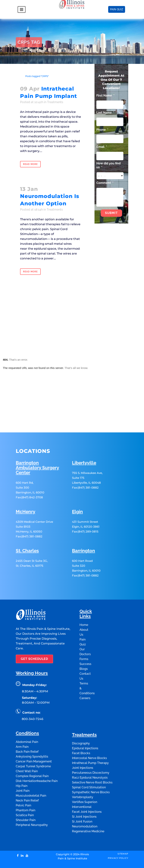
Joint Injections (83, 751)
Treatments (55, 102)
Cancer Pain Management (34, 744)
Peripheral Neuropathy (32, 808)
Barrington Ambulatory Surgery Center (37, 451)
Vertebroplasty (83, 780)
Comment (105, 183)
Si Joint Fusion (82, 805)
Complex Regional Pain (32, 759)
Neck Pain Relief (27, 784)
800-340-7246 (33, 702)
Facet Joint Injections (87, 795)
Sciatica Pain (25, 798)
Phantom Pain (25, 793)
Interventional (82, 790)
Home (19, 76)
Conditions (27, 717)
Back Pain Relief (27, 735)
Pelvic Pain (23, 788)
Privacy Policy (118, 841)
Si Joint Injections (84, 800)
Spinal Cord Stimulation (89, 770)
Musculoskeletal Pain (31, 779)
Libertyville (84, 446)
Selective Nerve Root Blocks (92, 766)
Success (85, 647)
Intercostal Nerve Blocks (89, 741)
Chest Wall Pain (27, 754)
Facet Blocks (81, 736)
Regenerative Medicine (88, 814)
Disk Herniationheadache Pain (37, 764)
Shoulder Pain (26, 803)
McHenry (25, 495)
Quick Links (86, 597)
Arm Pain (22, 730)
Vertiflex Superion (85, 785)
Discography (81, 726)
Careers (85, 681)
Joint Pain (23, 774)
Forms (84, 642)
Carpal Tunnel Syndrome (33, 749)
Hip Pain (22, 769)
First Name (105, 96)
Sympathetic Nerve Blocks (91, 775)
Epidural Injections (85, 731)
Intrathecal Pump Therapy (90, 746)
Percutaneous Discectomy (91, 756)
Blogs (84, 652)
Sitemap (123, 837)
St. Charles (27, 534)
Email (102, 147)
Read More (30, 164)
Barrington (84, 534)
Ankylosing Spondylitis (32, 740)
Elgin (77, 495)
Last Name (105, 113)
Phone (102, 130)
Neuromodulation (85, 809)
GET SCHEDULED (34, 642)
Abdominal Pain (27, 725)
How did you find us (108, 165)
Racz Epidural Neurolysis (90, 761)
